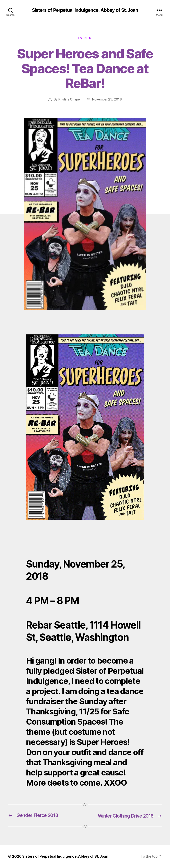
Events (85, 38)
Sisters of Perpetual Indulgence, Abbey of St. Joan (85, 10)
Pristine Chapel (69, 100)
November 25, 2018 (107, 100)
